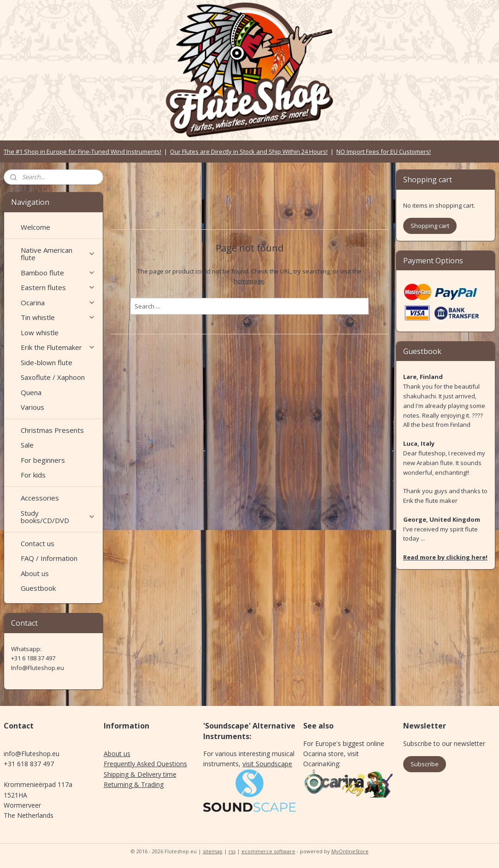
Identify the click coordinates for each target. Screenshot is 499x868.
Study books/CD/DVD (58, 517)
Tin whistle (58, 317)
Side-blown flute (47, 362)
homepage (249, 281)
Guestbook (38, 588)
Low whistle (40, 332)
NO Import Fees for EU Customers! (384, 151)
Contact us (38, 543)
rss (232, 851)
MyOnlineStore (350, 851)
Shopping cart (430, 226)
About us (35, 573)
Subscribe (425, 764)
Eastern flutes (58, 287)
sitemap (213, 851)
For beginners (43, 460)
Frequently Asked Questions (145, 764)
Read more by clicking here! (445, 557)
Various (32, 407)
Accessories (40, 498)
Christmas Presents (52, 430)
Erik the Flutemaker (58, 347)
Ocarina (58, 303)
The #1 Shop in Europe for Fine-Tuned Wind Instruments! (82, 151)
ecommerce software (268, 851)
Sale (27, 445)
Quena (31, 392)
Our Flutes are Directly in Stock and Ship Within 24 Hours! (249, 151)
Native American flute (58, 254)
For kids (33, 475)
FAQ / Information (49, 558)
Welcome (35, 227)
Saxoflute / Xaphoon (53, 377)
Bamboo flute (58, 273)
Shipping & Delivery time (140, 774)
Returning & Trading (134, 784)
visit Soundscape (267, 764)
